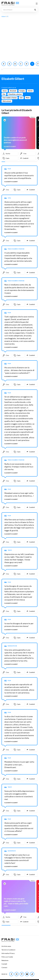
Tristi (10, 550)
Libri (21, 98)
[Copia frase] (10, 158)
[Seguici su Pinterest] (22, 974)
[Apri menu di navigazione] (37, 4)
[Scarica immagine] (10, 154)
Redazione (5, 960)
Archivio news (6, 946)
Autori (4, 16)
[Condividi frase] (27, 158)
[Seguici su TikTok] (32, 974)
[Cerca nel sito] (35, 10)
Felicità (30, 91)
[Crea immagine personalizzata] (27, 154)
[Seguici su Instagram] (17, 974)
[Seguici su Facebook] (11, 974)
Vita (9, 198)
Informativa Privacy (8, 953)
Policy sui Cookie (7, 957)
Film (4, 94)
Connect (4, 967)
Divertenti (13, 91)
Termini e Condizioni (8, 950)
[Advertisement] (19, 39)
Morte (28, 98)
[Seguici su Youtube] (27, 974)
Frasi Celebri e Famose (10, 98)
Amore (5, 91)
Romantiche (12, 646)
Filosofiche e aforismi (15, 94)
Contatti (4, 964)
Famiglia (22, 91)
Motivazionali (7, 101)
